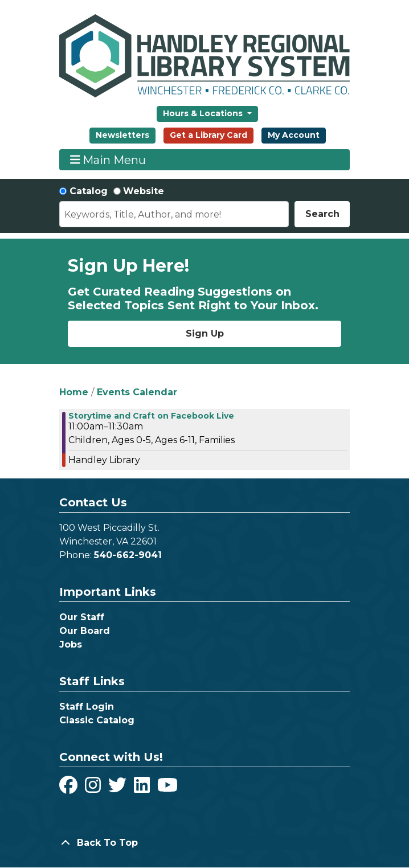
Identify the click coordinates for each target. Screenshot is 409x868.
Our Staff (82, 617)
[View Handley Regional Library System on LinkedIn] (143, 789)
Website (144, 191)
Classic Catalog (97, 720)
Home (74, 392)
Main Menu (108, 160)
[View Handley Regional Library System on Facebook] (70, 789)
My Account (294, 135)
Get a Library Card (208, 135)
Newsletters (122, 135)
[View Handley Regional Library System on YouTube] (167, 789)
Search (322, 214)
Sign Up (205, 333)
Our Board (85, 631)
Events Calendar (137, 392)
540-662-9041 (128, 555)
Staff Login (87, 707)
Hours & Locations (204, 113)
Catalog (89, 191)
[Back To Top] (204, 843)
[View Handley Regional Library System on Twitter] (119, 789)
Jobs (71, 644)
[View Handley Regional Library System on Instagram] (94, 789)
